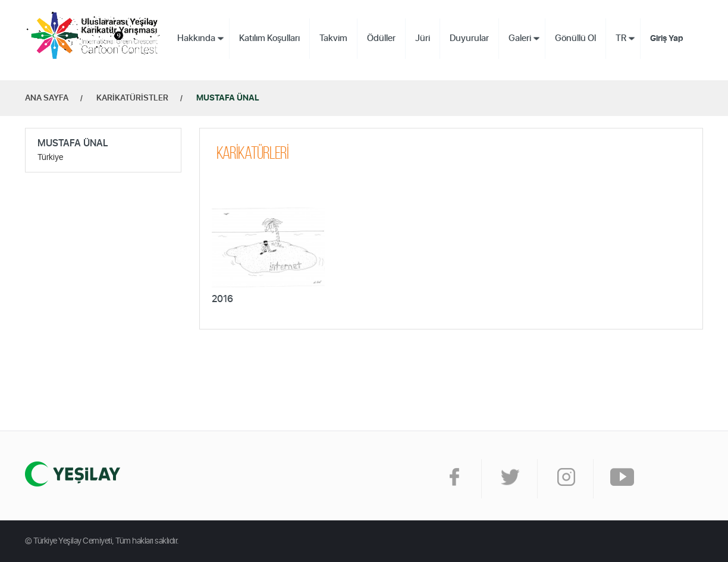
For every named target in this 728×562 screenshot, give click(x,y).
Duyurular (469, 38)
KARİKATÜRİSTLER (132, 98)
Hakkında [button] (196, 38)
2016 (222, 299)
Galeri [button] (520, 38)
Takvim (333, 38)
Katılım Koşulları (269, 38)
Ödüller (381, 38)
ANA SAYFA (47, 98)
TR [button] (621, 38)
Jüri (423, 38)
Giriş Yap (667, 39)
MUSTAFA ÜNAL (228, 98)
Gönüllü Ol (575, 38)
